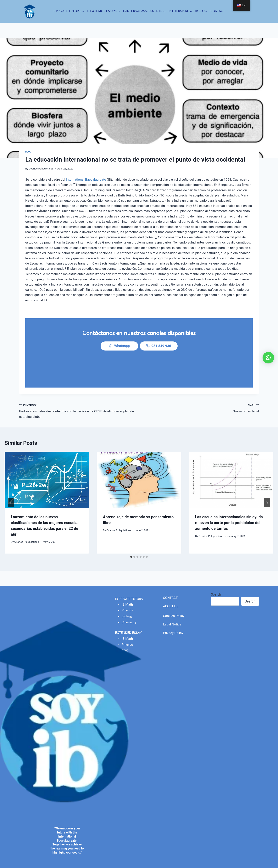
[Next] (267, 478)
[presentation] (47, 455)
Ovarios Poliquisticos (41, 169)
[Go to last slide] (11, 478)
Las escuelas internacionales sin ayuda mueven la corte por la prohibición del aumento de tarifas (229, 498)
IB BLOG (201, 11)
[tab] (131, 532)
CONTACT (218, 11)
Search (216, 570)
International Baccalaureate (86, 179)
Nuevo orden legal (201, 383)
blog (28, 152)
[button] (268, 358)
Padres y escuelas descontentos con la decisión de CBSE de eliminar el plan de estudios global (77, 385)
